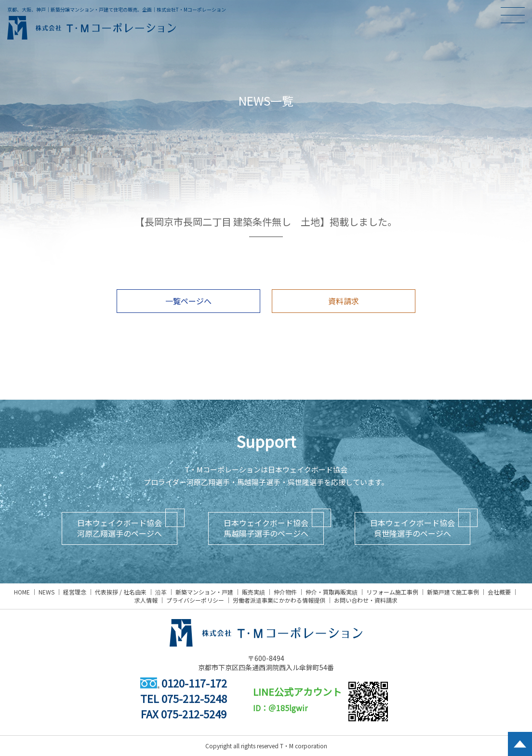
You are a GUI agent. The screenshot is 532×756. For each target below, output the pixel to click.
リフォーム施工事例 (392, 592)
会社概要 (499, 592)
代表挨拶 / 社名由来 (121, 592)
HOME (22, 592)
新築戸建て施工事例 (453, 592)
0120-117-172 (184, 683)
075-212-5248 (194, 698)
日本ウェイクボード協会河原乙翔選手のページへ (120, 528)
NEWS (47, 592)
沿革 (161, 592)
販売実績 (253, 592)
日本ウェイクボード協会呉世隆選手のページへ (412, 528)
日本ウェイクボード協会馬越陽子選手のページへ (266, 528)
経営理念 (75, 592)
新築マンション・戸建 (204, 592)
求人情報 (146, 600)
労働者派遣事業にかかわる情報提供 (279, 600)
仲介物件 (285, 592)
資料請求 (344, 301)
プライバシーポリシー (195, 600)
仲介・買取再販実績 (332, 592)
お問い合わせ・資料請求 (366, 600)
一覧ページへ (188, 301)
